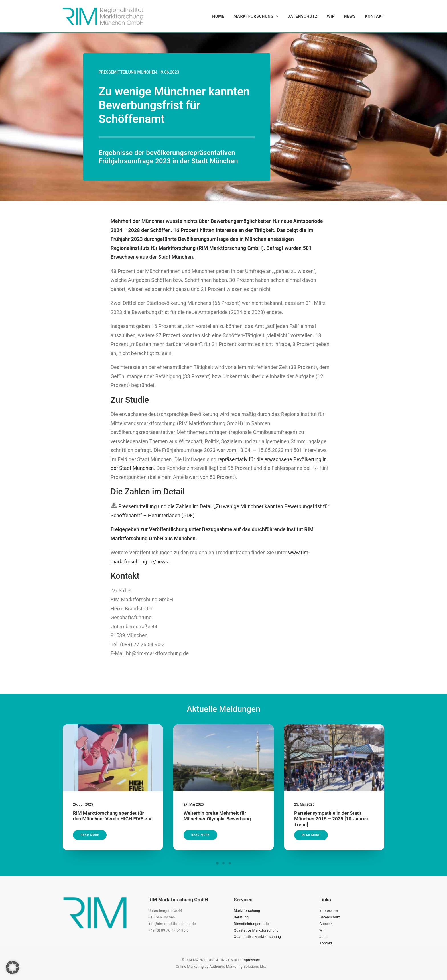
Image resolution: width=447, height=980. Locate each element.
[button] (113, 764)
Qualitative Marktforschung (256, 930)
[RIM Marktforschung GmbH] (103, 16)
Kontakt (375, 16)
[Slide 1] (217, 863)
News (350, 16)
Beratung (241, 917)
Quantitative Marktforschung (257, 937)
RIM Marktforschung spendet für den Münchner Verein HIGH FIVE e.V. (113, 810)
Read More (95, 825)
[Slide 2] (223, 863)
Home (218, 16)
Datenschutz (303, 16)
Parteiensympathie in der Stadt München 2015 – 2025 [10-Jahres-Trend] (333, 806)
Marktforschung (256, 16)
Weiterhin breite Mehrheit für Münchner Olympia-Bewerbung (219, 810)
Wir (331, 16)
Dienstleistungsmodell (252, 924)
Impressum (329, 911)
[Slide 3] (230, 863)
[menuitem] (220, 16)
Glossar (326, 924)
